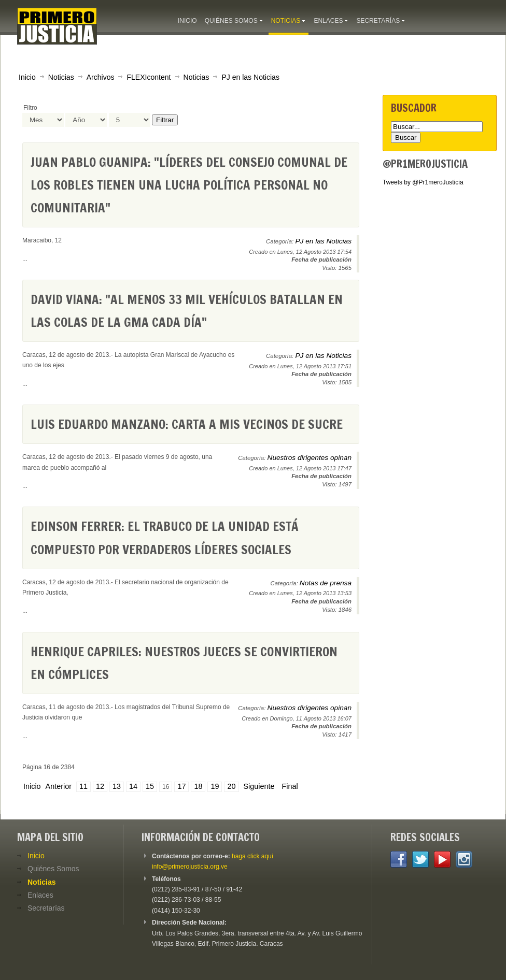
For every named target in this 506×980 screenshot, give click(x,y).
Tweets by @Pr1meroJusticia (423, 182)
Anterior (59, 786)
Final (290, 786)
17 (181, 786)
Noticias (61, 77)
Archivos (101, 77)
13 (117, 786)
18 (198, 786)
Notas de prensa (326, 583)
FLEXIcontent (149, 77)
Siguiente (259, 786)
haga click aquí (252, 856)
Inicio (27, 77)
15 (150, 786)
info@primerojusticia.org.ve (190, 867)
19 (215, 786)
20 (231, 786)
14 (133, 786)
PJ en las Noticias (250, 77)
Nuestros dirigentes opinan (310, 458)
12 (100, 786)
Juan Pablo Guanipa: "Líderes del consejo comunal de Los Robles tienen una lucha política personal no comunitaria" (189, 185)
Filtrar (165, 120)
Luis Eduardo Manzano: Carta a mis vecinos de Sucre (187, 424)
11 (83, 786)
